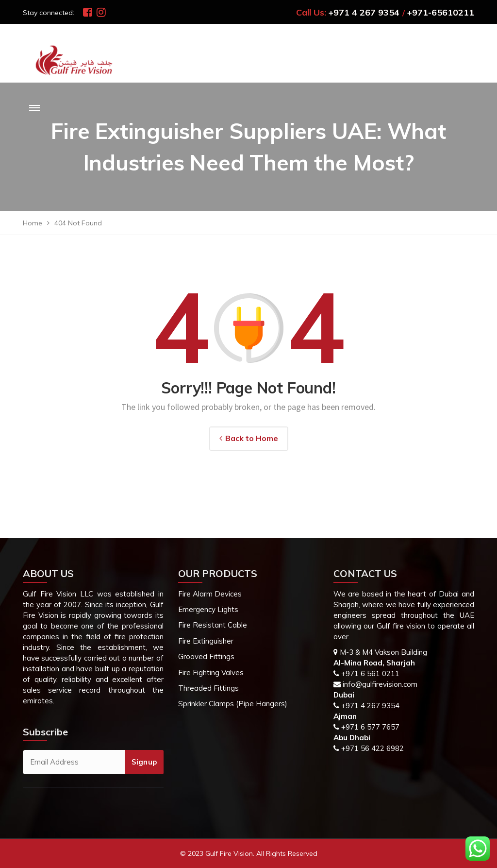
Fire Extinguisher (206, 641)
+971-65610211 (441, 12)
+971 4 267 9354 (364, 12)
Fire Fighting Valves (211, 672)
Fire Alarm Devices (210, 594)
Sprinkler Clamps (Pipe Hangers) (233, 704)
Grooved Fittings (206, 656)
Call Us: (311, 12)
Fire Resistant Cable (213, 625)
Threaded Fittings (208, 688)
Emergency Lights (208, 609)
